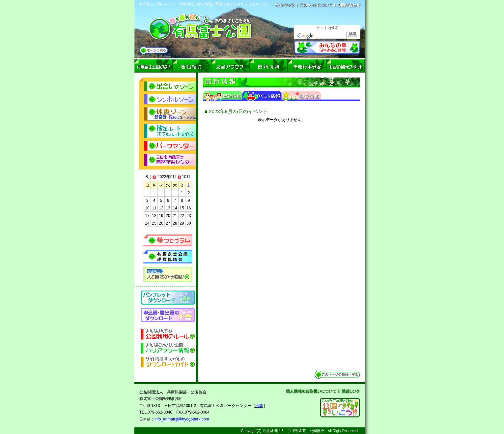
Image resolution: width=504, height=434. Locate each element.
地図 (259, 406)
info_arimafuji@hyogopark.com (182, 419)
